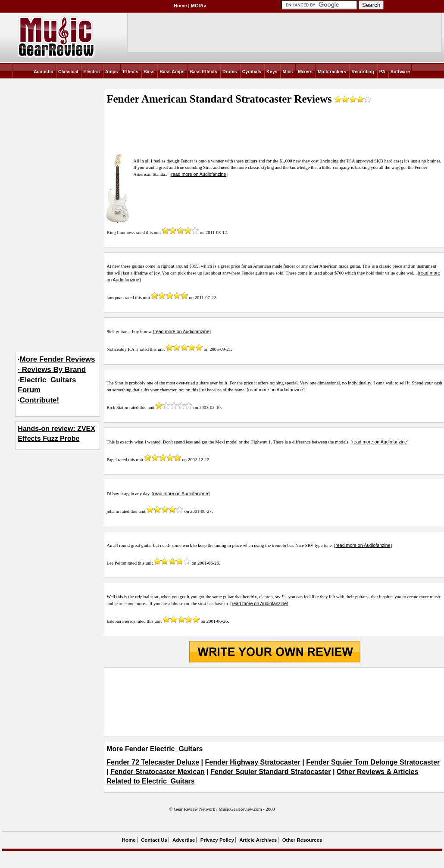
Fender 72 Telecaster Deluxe (153, 762)
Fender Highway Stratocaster (253, 762)
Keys (272, 72)
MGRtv (199, 6)
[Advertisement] (275, 702)
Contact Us (154, 840)
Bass (149, 72)
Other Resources (302, 840)
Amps (112, 72)
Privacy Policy (217, 840)
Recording (363, 72)
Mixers (305, 72)
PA (382, 72)
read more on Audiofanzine (199, 174)
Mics (288, 72)
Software (400, 72)
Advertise (184, 840)
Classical (68, 72)
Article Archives (258, 840)
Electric (92, 72)
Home (180, 6)
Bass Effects (203, 72)
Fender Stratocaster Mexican (158, 772)
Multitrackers (332, 72)
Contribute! (40, 400)
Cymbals (252, 72)
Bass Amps (172, 72)
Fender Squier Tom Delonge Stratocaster (373, 762)
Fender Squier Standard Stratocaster (270, 772)
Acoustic (43, 72)
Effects (131, 72)
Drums (230, 72)
